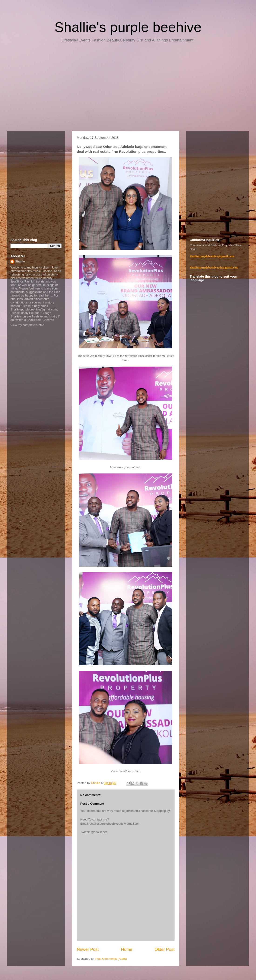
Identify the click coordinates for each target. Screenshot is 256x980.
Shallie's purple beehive (128, 27)
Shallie (20, 261)
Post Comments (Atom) (111, 959)
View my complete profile (27, 325)
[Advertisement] (128, 88)
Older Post (165, 949)
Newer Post (88, 949)
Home (127, 949)
